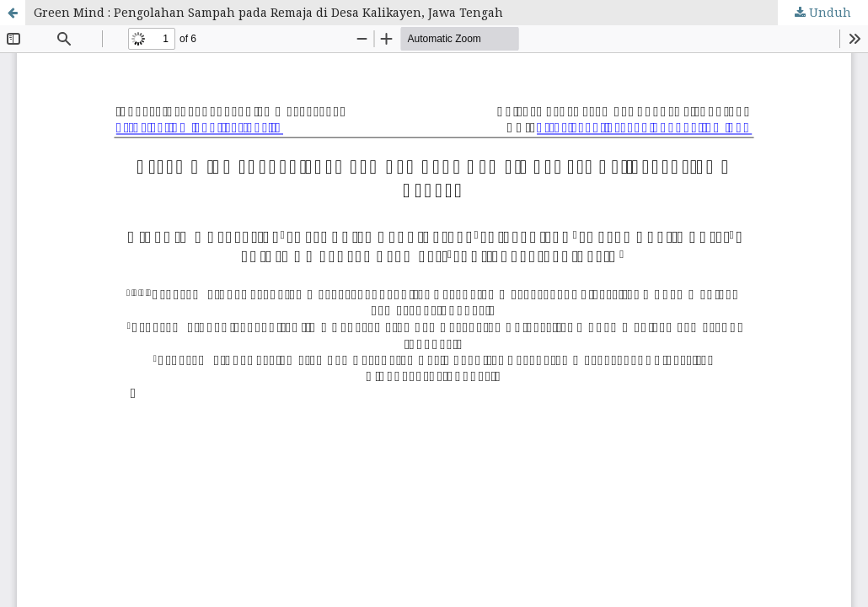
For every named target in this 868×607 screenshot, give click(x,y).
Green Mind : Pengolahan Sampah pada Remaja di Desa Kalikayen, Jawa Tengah (268, 12)
